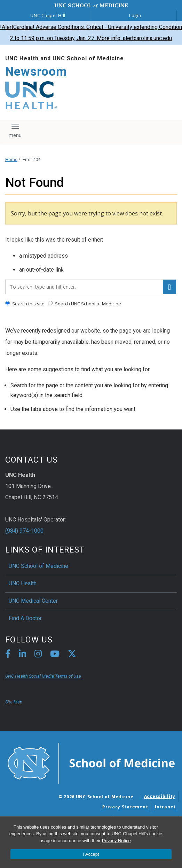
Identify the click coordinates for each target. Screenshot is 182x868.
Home (11, 159)
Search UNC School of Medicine (85, 304)
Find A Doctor (25, 618)
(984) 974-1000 (24, 531)
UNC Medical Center (33, 601)
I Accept (91, 854)
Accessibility (160, 796)
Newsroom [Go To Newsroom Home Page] (36, 72)
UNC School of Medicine (38, 566)
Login (135, 16)
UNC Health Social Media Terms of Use (43, 676)
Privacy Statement (125, 807)
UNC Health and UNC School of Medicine (65, 58)
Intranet (165, 807)
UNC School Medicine (91, 5)
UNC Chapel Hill (48, 16)
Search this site (25, 304)
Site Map (14, 702)
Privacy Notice (116, 841)
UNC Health (23, 583)
